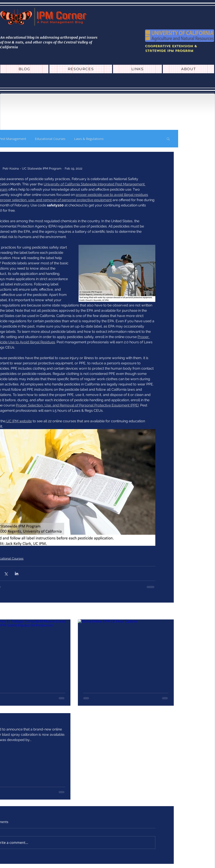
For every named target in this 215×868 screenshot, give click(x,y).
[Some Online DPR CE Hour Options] (126, 646)
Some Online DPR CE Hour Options (111, 681)
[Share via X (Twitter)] (6, 574)
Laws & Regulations (89, 139)
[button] (168, 139)
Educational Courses (50, 139)
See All (169, 611)
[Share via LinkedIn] (17, 574)
